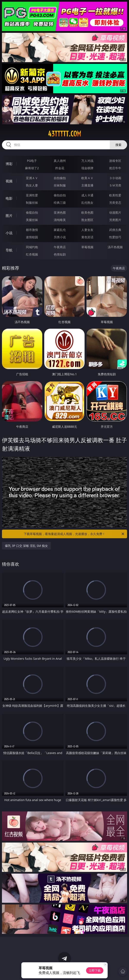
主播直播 (87, 185)
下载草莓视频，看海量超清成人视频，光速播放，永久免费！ (74, 534)
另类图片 (115, 220)
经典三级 (60, 203)
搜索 (118, 145)
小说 (9, 233)
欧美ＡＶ (87, 178)
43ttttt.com (64, 134)
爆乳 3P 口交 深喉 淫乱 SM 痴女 (26, 546)
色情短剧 (60, 254)
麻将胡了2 (32, 168)
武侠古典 (115, 230)
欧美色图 (87, 212)
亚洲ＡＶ (32, 178)
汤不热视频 (115, 247)
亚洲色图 (60, 212)
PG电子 (32, 161)
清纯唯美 (60, 220)
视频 (9, 181)
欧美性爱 (115, 195)
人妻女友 (87, 230)
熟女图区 (87, 220)
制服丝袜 (32, 203)
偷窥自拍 (32, 212)
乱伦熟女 (87, 203)
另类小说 (60, 237)
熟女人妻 (32, 185)
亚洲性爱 (32, 195)
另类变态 (115, 203)
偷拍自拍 (60, 195)
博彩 (9, 164)
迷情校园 (32, 237)
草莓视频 (87, 247)
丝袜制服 (60, 185)
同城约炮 (32, 247)
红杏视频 (32, 254)
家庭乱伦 (60, 230)
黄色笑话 (87, 237)
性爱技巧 (115, 237)
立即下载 (95, 970)
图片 (9, 216)
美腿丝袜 (32, 220)
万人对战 (87, 161)
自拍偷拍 (60, 178)
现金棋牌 (87, 168)
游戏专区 (115, 161)
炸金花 (60, 168)
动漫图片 (115, 212)
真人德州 (60, 161)
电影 (9, 198)
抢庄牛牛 (115, 168)
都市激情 (32, 230)
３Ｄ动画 (115, 178)
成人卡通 (87, 195)
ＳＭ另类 (115, 185)
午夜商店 (60, 247)
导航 (9, 250)
